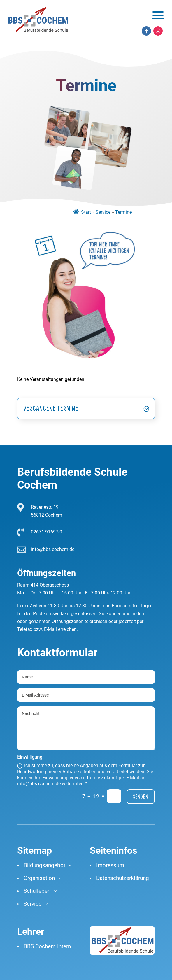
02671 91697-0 (46, 532)
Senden (141, 797)
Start (86, 212)
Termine (123, 212)
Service (103, 212)
